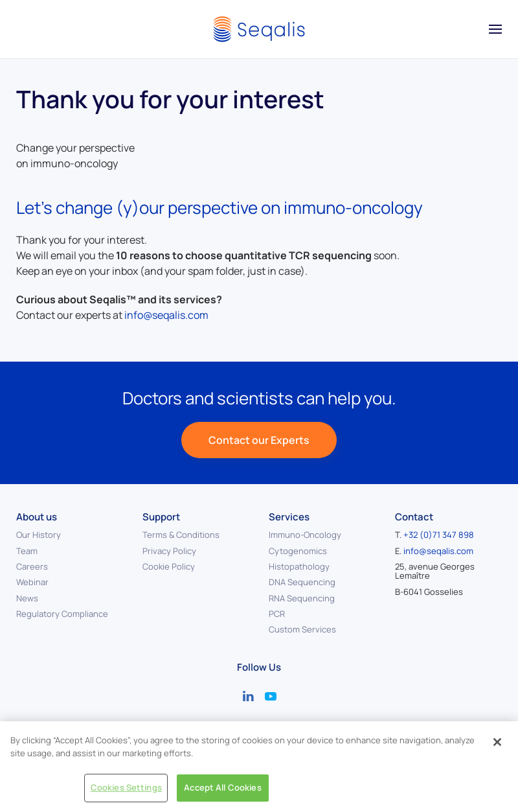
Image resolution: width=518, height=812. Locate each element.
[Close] (497, 742)
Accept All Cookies (222, 787)
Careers (32, 566)
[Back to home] (259, 29)
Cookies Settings (126, 787)
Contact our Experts (259, 440)
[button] (495, 29)
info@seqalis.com (166, 315)
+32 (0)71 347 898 (439, 535)
